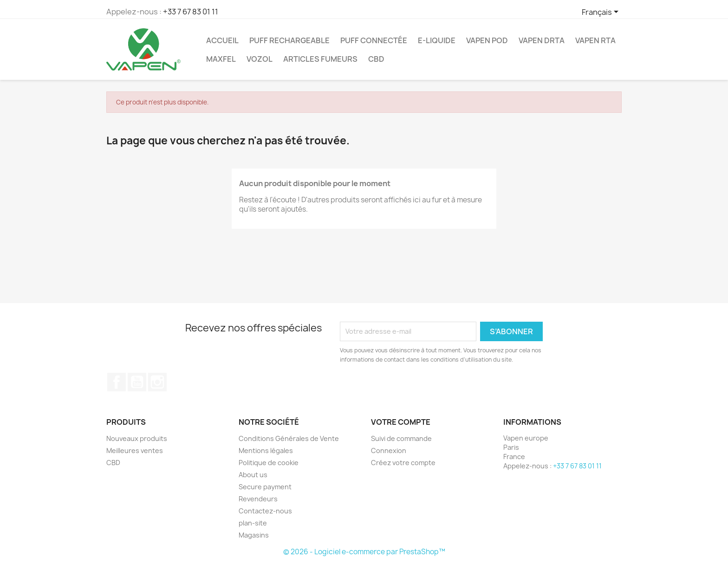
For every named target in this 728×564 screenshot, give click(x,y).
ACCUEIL (222, 40)
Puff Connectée (374, 40)
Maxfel (221, 59)
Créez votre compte (403, 463)
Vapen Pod (487, 40)
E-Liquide (437, 40)
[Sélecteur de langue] (602, 13)
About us (253, 475)
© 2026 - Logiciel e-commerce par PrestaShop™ (364, 552)
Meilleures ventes (135, 451)
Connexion (389, 451)
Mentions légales (266, 451)
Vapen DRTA (542, 40)
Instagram (157, 382)
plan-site (253, 523)
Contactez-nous (265, 511)
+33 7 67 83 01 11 (191, 12)
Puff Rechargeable (289, 40)
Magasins (254, 535)
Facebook (117, 382)
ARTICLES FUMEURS (320, 59)
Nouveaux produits (137, 438)
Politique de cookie (269, 463)
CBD (376, 59)
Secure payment (265, 487)
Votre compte (401, 422)
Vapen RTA (595, 40)
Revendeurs (258, 499)
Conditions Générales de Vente (289, 438)
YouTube (137, 382)
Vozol (260, 59)
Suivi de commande (401, 438)
